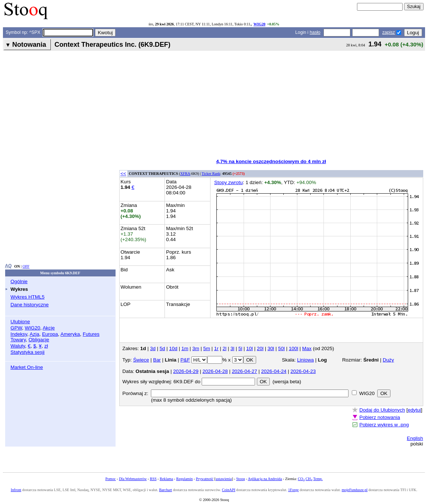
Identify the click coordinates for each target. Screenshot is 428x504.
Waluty (18, 346)
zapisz (389, 32)
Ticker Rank (211, 174)
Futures (91, 334)
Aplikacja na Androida (265, 479)
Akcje (49, 328)
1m (185, 348)
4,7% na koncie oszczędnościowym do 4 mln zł (271, 161)
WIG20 (259, 24)
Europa (50, 334)
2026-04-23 (303, 371)
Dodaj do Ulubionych (382, 410)
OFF (26, 266)
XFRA (185, 174)
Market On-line (27, 367)
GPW (16, 328)
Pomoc (110, 479)
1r (216, 348)
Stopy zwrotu (229, 182)
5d (162, 348)
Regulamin (185, 479)
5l (240, 348)
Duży (388, 360)
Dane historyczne (30, 305)
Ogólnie (19, 281)
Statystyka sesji (28, 352)
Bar (157, 360)
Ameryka (70, 334)
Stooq (241, 479)
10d (173, 348)
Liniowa (305, 360)
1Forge (293, 490)
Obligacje (39, 340)
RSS (153, 479)
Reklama (166, 479)
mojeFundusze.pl (354, 490)
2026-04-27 (245, 371)
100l (293, 348)
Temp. (318, 479)
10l (250, 348)
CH (309, 479)
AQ (8, 266)
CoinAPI (229, 490)
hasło (315, 32)
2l (224, 348)
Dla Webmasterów (133, 479)
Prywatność (205, 479)
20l (260, 348)
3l (232, 348)
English (415, 438)
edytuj (414, 410)
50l (282, 348)
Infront (16, 490)
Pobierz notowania (380, 417)
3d (153, 348)
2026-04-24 (274, 371)
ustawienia (224, 479)
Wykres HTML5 (28, 297)
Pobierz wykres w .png (384, 425)
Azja (35, 334)
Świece (141, 360)
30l (271, 348)
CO (301, 479)
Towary (18, 340)
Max (307, 348)
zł (46, 346)
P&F (185, 360)
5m (207, 348)
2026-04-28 (215, 371)
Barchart (165, 490)
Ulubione (20, 322)
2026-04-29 (186, 371)
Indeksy (19, 334)
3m (196, 348)
